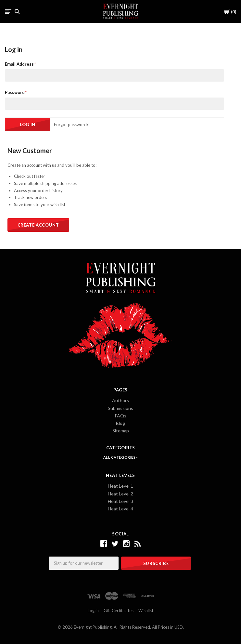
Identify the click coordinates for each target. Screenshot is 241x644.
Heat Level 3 (120, 501)
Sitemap (121, 431)
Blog (120, 423)
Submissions (120, 408)
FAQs (121, 416)
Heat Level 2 (120, 494)
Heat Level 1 (120, 486)
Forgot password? (71, 125)
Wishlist (146, 611)
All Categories (120, 457)
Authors (120, 400)
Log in (93, 611)
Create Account (38, 225)
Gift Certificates (119, 611)
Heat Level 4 (120, 509)
